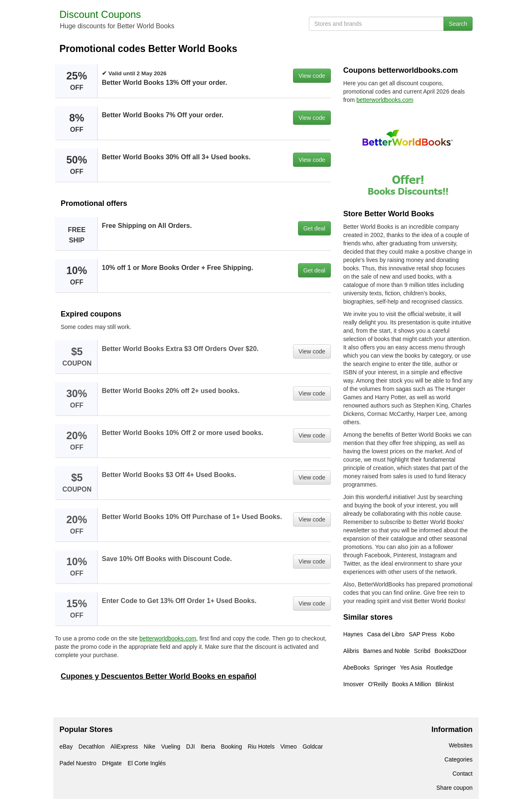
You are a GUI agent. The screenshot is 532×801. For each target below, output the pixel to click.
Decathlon (92, 747)
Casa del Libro (386, 634)
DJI (191, 747)
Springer (385, 667)
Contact (463, 774)
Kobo (448, 634)
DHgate (112, 763)
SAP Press (422, 634)
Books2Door (451, 651)
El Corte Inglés (147, 763)
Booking (232, 747)
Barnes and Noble (387, 651)
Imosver (354, 684)
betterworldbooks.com (168, 638)
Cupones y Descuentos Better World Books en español (159, 676)
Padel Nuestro (78, 763)
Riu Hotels (261, 747)
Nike (150, 747)
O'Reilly (378, 684)
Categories (458, 759)
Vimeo (289, 747)
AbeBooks (357, 667)
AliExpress (124, 747)
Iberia (208, 747)
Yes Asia (411, 667)
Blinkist (444, 684)
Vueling (171, 747)
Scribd (422, 651)
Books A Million (411, 684)
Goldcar (313, 747)
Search (458, 24)
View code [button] (312, 76)
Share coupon (454, 788)
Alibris (351, 651)
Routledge (440, 667)
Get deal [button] (314, 228)
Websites (461, 745)
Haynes (353, 634)
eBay (66, 747)
